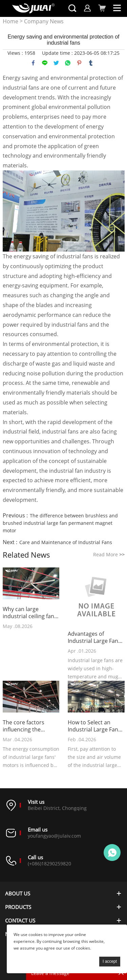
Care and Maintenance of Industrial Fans (66, 542)
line (45, 63)
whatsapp (68, 63)
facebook (33, 63)
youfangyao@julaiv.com (54, 836)
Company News (44, 21)
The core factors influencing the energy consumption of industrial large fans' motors (29, 726)
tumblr (91, 63)
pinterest (79, 63)
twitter (56, 63)
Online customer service (112, 853)
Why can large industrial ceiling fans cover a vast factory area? (30, 613)
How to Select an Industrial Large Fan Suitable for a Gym (93, 726)
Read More (109, 554)
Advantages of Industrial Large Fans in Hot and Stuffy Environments (94, 637)
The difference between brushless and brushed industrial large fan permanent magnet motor (60, 523)
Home (10, 21)
